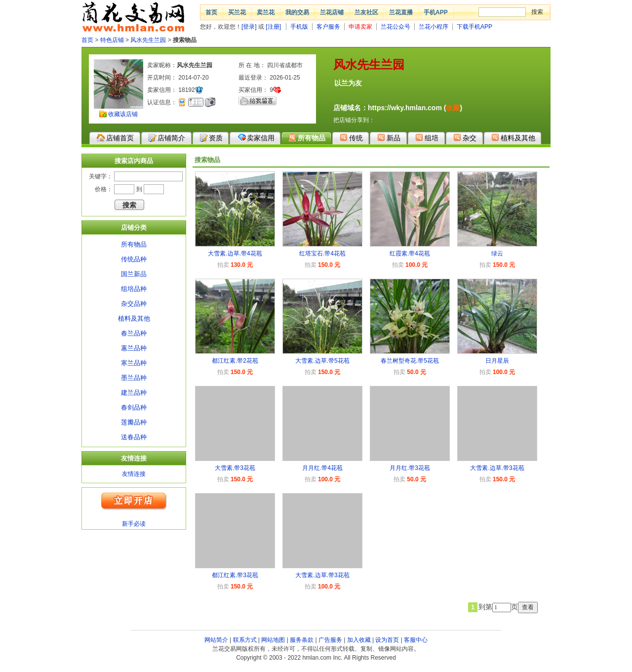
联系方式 (245, 640)
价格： (104, 189)
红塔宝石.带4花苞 (322, 253)
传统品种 (134, 259)
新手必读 (134, 524)
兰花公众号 (395, 27)
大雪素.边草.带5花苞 (322, 361)
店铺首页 (115, 138)
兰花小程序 (434, 27)
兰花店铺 (332, 12)
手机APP (436, 12)
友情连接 (134, 474)
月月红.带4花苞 (322, 468)
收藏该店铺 (123, 114)
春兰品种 (134, 333)
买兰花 (237, 12)
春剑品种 (134, 407)
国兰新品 (134, 274)
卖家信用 (256, 138)
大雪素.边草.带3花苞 (497, 468)
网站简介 (216, 640)
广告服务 (330, 640)
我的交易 (297, 12)
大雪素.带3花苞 (235, 468)
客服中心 (416, 640)
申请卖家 (360, 27)
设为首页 (387, 640)
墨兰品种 (134, 378)
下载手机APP (474, 27)
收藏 (453, 108)
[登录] (249, 27)
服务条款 (302, 640)
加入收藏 (359, 640)
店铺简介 (167, 138)
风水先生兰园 (148, 40)
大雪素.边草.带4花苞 (235, 253)
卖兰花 (266, 12)
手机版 (299, 27)
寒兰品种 (134, 363)
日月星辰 (497, 361)
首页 (211, 12)
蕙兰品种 (134, 348)
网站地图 (273, 640)
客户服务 (328, 27)
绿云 (497, 253)
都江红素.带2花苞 (235, 361)
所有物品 (307, 138)
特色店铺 (112, 40)
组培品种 (134, 289)
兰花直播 (401, 12)
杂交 (465, 138)
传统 (351, 138)
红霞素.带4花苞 (410, 253)
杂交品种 (134, 304)
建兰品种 (134, 393)
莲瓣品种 (134, 422)
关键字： (101, 176)
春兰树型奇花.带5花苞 (410, 361)
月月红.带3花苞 (410, 468)
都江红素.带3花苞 (235, 575)
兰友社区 (366, 12)
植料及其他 (513, 138)
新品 (389, 138)
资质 (211, 138)
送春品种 (134, 437)
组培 (427, 138)
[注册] (273, 27)
